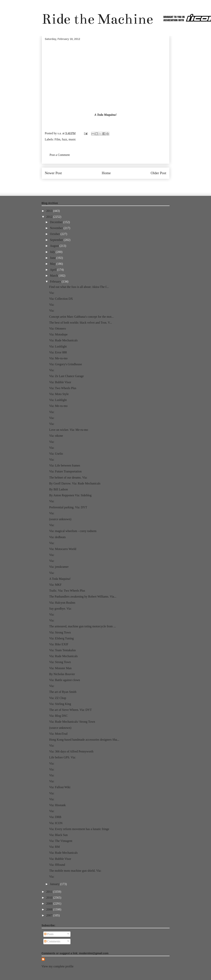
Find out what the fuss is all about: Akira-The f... (79, 287)
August (55, 246)
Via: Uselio (56, 454)
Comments (52, 941)
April (53, 270)
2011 (50, 892)
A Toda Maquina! (105, 115)
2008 (50, 909)
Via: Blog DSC (58, 716)
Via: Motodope (58, 334)
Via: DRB (55, 817)
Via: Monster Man (60, 668)
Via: (52, 293)
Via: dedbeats (57, 537)
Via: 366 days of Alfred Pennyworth (71, 751)
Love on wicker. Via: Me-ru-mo (69, 430)
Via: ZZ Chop (58, 698)
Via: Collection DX (61, 299)
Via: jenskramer (59, 567)
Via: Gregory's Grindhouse (65, 364)
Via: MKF (55, 585)
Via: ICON (56, 823)
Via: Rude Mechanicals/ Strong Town (72, 722)
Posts (49, 934)
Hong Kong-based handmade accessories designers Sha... (84, 740)
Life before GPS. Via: (62, 757)
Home (106, 173)
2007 (50, 915)
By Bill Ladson (58, 489)
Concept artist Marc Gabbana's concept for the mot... (81, 317)
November (57, 228)
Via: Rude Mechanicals (63, 340)
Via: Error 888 (58, 352)
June (53, 258)
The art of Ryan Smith (63, 692)
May (53, 264)
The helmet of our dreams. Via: (68, 477)
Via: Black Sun (58, 835)
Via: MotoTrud (58, 734)
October (55, 234)
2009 (50, 903)
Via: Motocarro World (63, 549)
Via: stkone (56, 436)
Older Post (158, 173)
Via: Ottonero (57, 328)
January (55, 884)
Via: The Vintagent (61, 841)
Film (57, 139)
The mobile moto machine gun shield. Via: (75, 871)
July (53, 252)
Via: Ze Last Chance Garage (66, 376)
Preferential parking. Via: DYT (68, 507)
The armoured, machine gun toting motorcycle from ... (82, 626)
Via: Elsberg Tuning (61, 638)
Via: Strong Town (60, 632)
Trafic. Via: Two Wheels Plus (67, 591)
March (54, 276)
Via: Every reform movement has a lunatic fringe (79, 829)
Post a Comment (60, 155)
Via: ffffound (57, 865)
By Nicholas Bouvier (62, 674)
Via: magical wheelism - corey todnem (73, 531)
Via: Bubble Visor (60, 382)
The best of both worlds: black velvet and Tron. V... (80, 323)
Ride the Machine (97, 19)
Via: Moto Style (59, 394)
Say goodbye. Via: (60, 609)
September (57, 240)
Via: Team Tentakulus (62, 650)
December (57, 222)
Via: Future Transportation (65, 471)
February (56, 281)
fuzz (65, 139)
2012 (50, 217)
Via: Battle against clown (64, 680)
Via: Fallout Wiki (60, 787)
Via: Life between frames (65, 465)
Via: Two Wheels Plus (63, 388)
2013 (50, 211)
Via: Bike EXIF (59, 644)
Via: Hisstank (57, 805)
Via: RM (54, 847)
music (72, 139)
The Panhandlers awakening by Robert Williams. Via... (83, 597)
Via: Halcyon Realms (62, 603)
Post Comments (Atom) (114, 184)
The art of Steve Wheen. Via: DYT (70, 710)
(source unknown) (60, 519)
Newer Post (53, 173)
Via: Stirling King (60, 704)
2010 (50, 898)
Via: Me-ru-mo (58, 358)
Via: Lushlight (58, 346)
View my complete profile (58, 966)
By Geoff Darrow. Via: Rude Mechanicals (75, 483)
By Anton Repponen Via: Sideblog (70, 495)
